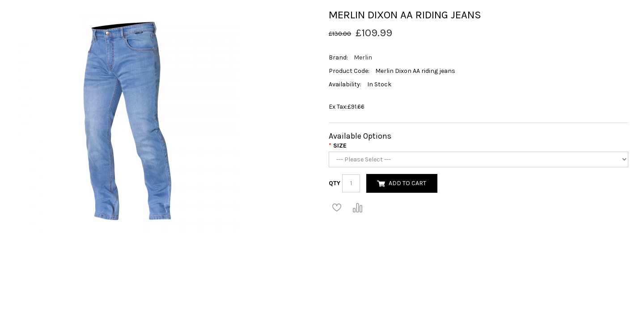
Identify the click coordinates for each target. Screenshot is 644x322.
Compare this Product (357, 208)
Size (340, 146)
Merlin (363, 57)
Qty (335, 183)
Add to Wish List (337, 208)
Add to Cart (407, 183)
